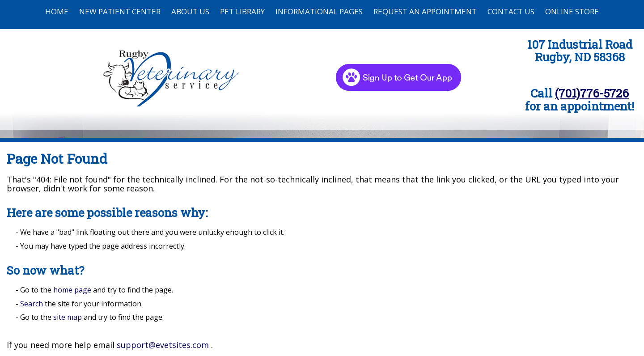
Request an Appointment (425, 11)
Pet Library (242, 11)
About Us (190, 11)
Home (57, 11)
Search (32, 304)
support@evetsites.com (163, 345)
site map (68, 317)
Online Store (572, 11)
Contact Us (511, 11)
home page (72, 290)
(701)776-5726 (592, 93)
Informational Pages (319, 11)
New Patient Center (120, 11)
